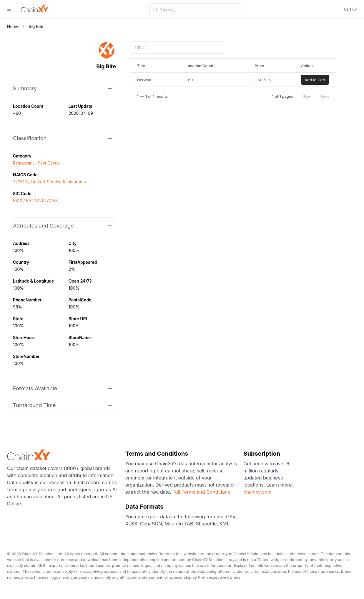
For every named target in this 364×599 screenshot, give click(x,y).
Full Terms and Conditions (201, 492)
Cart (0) (350, 9)
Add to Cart (315, 80)
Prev (307, 96)
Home (13, 26)
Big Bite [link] (36, 26)
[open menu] (9, 9)
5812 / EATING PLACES (35, 201)
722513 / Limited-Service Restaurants (49, 182)
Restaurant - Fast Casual (37, 163)
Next (325, 96)
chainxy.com (257, 492)
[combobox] (200, 10)
